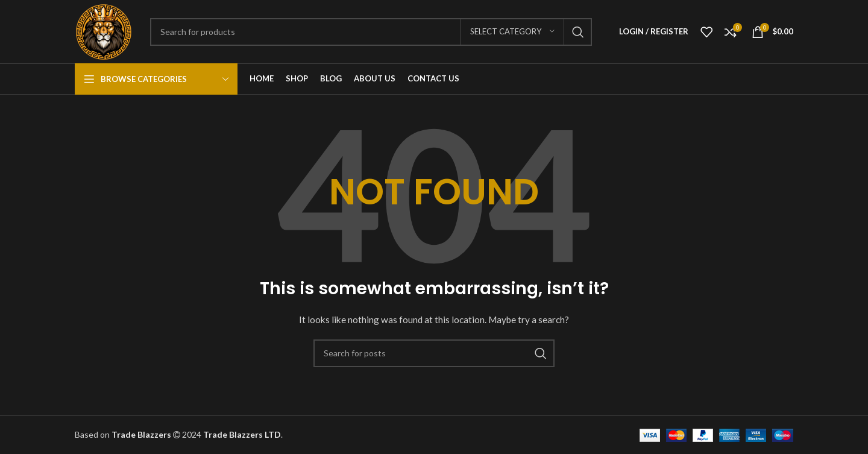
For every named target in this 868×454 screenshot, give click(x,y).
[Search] (371, 32)
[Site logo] (103, 30)
